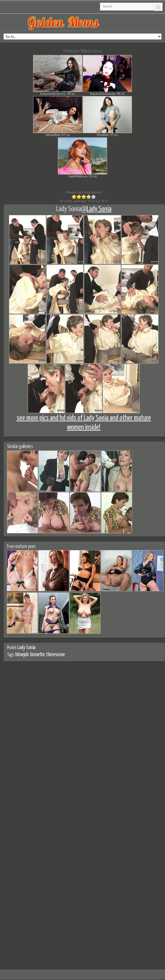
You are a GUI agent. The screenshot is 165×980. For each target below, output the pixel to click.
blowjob (22, 655)
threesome (55, 655)
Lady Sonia (69, 209)
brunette (37, 655)
